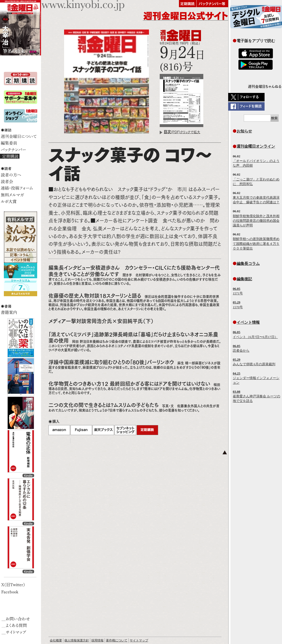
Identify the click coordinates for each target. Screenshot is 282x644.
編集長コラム (248, 263)
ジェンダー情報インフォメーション (256, 378)
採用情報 (97, 640)
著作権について (117, 640)
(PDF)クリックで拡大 (182, 132)
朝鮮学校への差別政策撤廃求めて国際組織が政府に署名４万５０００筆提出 (256, 243)
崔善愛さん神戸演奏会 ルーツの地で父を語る (256, 396)
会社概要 (56, 640)
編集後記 (244, 279)
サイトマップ (139, 640)
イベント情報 (248, 322)
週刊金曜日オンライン (256, 146)
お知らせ (244, 131)
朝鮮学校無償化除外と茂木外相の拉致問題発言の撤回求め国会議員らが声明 (256, 221)
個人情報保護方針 (77, 640)
